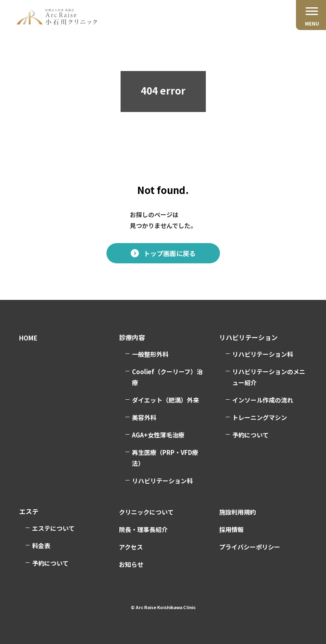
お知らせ (131, 564)
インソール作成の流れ (263, 400)
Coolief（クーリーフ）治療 (167, 377)
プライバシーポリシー (250, 547)
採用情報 (231, 529)
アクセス (131, 547)
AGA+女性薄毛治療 (158, 435)
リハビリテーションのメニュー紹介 (269, 377)
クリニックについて (146, 512)
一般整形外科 (150, 354)
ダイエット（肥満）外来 (165, 400)
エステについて (53, 528)
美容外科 (144, 417)
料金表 (41, 546)
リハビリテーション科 (162, 481)
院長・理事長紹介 (143, 529)
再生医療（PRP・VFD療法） (165, 458)
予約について (250, 435)
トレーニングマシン (260, 417)
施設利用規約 (237, 512)
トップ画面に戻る (170, 253)
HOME (28, 338)
